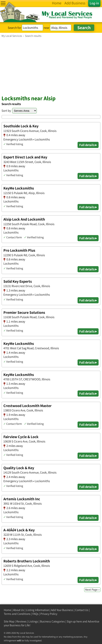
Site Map (9, 621)
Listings (33, 621)
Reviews (21, 621)
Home (7, 610)
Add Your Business (62, 610)
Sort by (6, 111)
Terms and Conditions (17, 614)
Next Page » (92, 590)
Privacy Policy (49, 614)
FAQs (35, 614)
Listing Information (38, 610)
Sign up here (74, 621)
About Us (19, 610)
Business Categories (52, 621)
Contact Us (82, 610)
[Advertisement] (51, 66)
